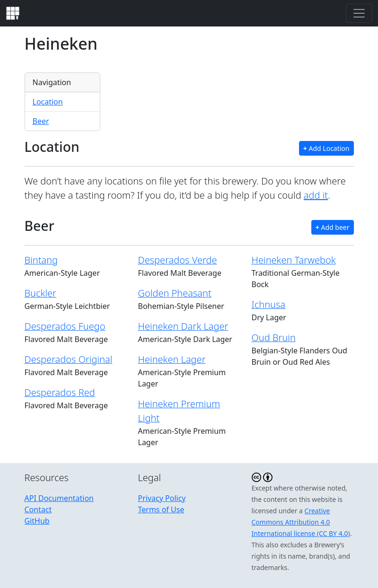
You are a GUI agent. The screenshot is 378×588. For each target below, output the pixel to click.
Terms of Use (161, 509)
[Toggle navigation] (359, 13)
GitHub (37, 521)
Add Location (326, 148)
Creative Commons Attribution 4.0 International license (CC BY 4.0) (301, 522)
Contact (38, 509)
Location (48, 102)
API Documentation (59, 498)
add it (316, 195)
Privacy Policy (162, 498)
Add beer (333, 227)
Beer (41, 121)
